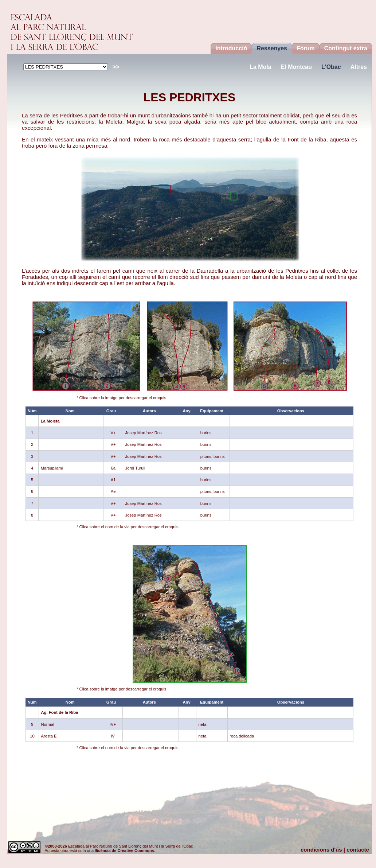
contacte (358, 850)
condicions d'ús (321, 850)
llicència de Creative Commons (124, 851)
